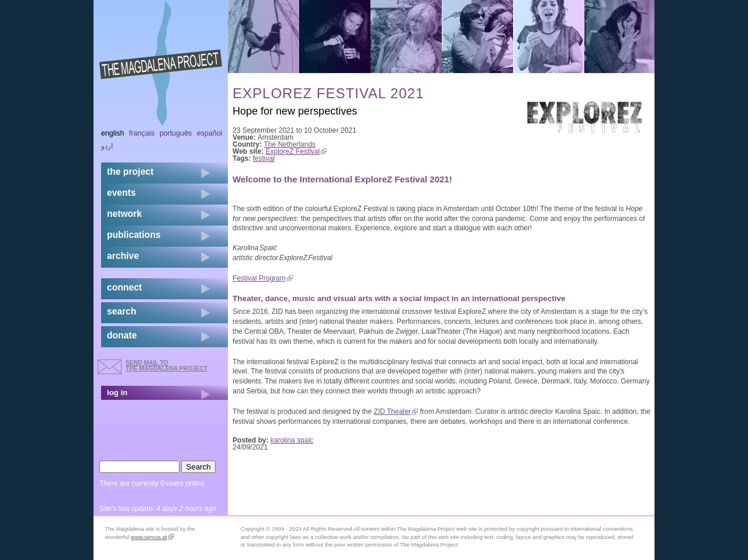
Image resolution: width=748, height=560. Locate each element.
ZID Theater (396, 412)
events (121, 193)
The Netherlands (290, 144)
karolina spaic (292, 440)
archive (123, 256)
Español (210, 133)
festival (264, 158)
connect (124, 287)
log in (117, 393)
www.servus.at (153, 537)
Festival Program (263, 278)
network (124, 214)
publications (134, 235)
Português (176, 133)
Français (142, 133)
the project (130, 172)
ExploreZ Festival (297, 151)
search (122, 311)
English (113, 133)
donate (122, 335)
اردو (107, 146)
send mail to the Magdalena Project (167, 366)
